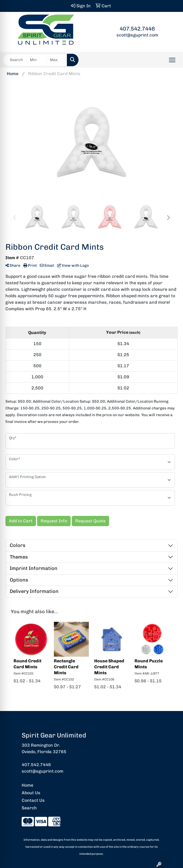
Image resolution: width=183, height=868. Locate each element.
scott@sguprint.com (137, 35)
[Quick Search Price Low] (37, 60)
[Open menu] (172, 60)
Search (29, 808)
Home (27, 785)
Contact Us (33, 800)
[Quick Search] (15, 60)
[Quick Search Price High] (57, 60)
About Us (31, 793)
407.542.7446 (137, 29)
